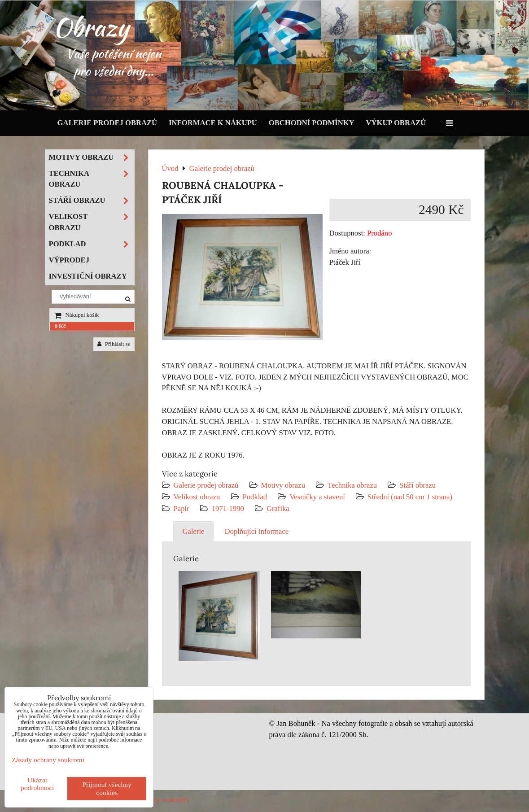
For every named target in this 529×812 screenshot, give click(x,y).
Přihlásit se (114, 344)
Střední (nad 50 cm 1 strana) (410, 497)
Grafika (278, 509)
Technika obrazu (352, 485)
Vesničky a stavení (318, 497)
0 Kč (60, 326)
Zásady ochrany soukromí (48, 760)
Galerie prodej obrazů (107, 123)
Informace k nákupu (213, 123)
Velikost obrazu (197, 497)
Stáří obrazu (418, 485)
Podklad (255, 497)
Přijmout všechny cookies (107, 788)
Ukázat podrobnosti (37, 784)
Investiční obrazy (88, 276)
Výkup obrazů (396, 123)
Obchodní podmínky (312, 123)
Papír (181, 509)
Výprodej (69, 260)
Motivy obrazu (283, 485)
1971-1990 (228, 509)
